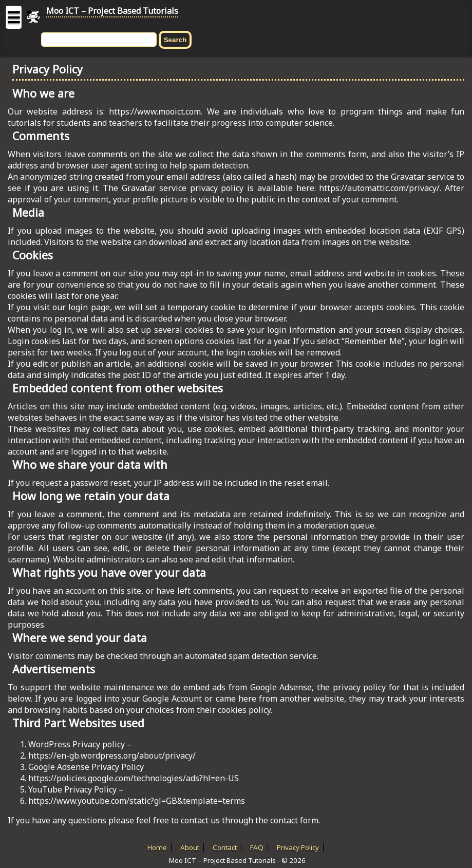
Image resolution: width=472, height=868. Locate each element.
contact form (294, 820)
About (190, 847)
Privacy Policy (298, 847)
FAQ (257, 847)
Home (157, 847)
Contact (225, 847)
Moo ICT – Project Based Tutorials (112, 11)
